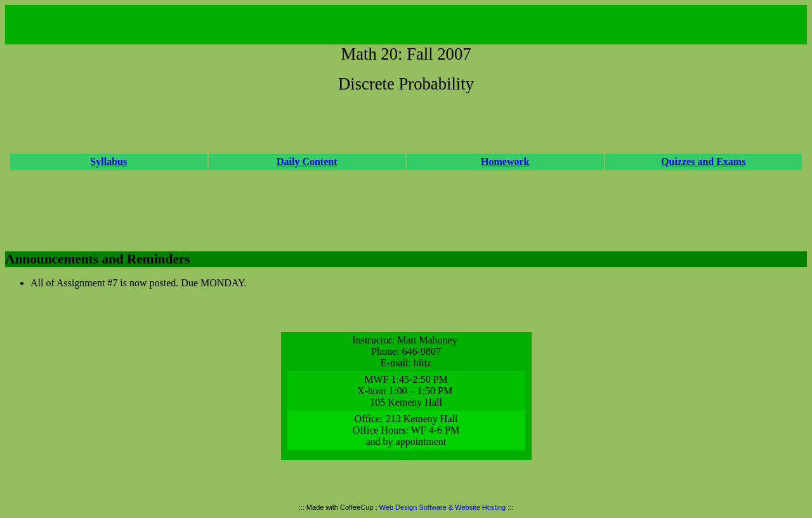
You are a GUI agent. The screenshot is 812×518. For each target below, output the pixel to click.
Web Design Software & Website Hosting (443, 507)
